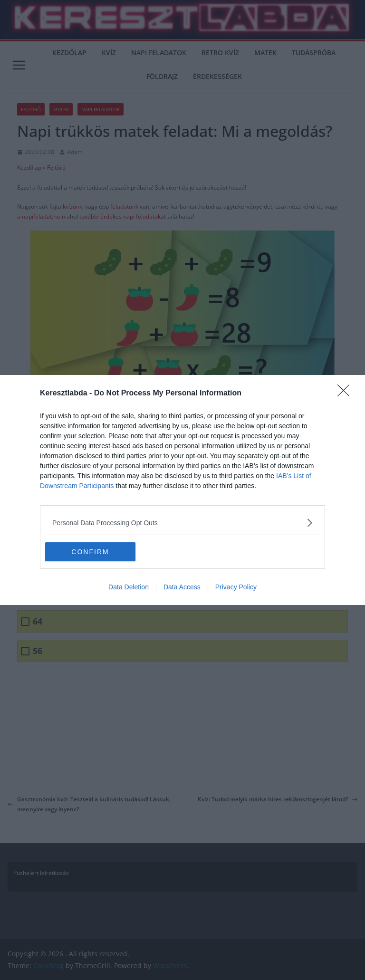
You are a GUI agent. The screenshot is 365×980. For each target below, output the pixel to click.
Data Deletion (129, 587)
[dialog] (182, 490)
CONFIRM (90, 551)
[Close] (346, 394)
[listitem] (182, 523)
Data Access (182, 587)
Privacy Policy (236, 587)
